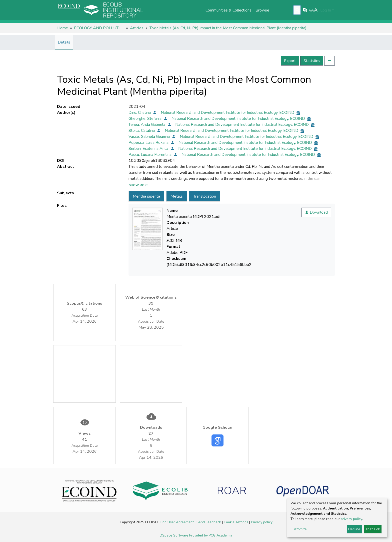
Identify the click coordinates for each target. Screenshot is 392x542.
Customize (299, 529)
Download (316, 212)
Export (290, 61)
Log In (326, 10)
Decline (354, 529)
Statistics (312, 61)
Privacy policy (262, 522)
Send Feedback (209, 522)
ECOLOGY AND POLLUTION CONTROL (99, 28)
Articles (137, 28)
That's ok (373, 529)
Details (64, 42)
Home (63, 28)
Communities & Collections (228, 10)
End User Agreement (178, 522)
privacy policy (351, 519)
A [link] (310, 11)
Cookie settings (236, 522)
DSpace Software (174, 535)
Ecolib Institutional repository (123, 10)
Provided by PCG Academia (211, 535)
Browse (262, 10)
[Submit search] (298, 10)
